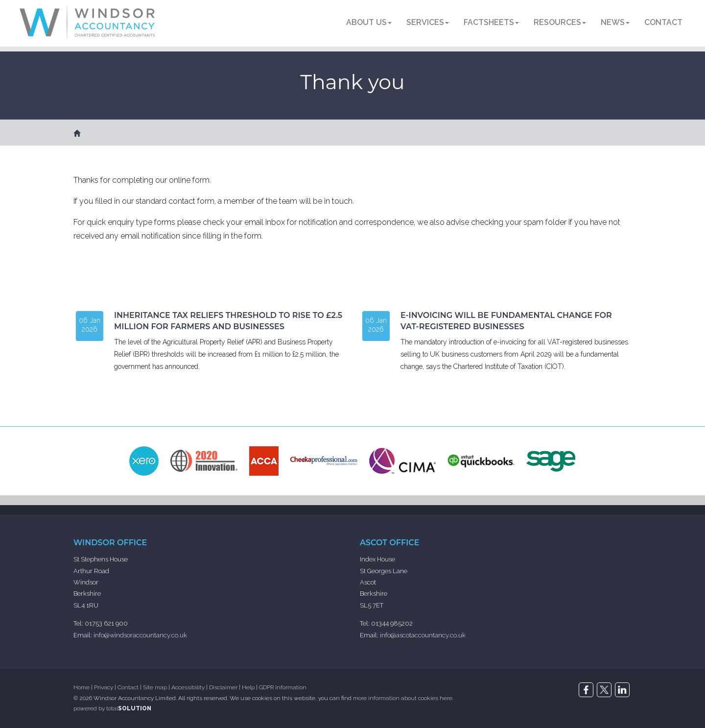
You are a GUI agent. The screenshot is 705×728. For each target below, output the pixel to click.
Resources (560, 22)
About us (369, 22)
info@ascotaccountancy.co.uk (423, 635)
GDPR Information (283, 687)
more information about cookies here (403, 698)
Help (248, 687)
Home (82, 687)
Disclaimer (223, 687)
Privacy (104, 687)
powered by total (112, 708)
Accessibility (188, 687)
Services (428, 22)
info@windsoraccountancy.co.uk (140, 635)
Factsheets (491, 22)
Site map (155, 687)
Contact (663, 22)
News (615, 22)
